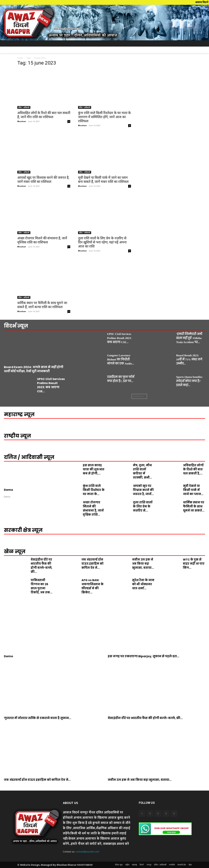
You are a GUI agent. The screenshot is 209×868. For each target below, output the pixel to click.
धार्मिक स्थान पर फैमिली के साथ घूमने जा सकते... (194, 506)
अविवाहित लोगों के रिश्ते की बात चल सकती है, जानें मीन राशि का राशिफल (44, 115)
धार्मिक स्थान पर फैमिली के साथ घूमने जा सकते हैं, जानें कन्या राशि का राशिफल (42, 305)
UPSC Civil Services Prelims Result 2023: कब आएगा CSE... (51, 385)
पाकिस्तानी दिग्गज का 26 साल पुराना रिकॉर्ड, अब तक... (42, 586)
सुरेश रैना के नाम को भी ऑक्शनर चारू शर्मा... (143, 584)
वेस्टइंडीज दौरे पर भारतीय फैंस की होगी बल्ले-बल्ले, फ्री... (41, 566)
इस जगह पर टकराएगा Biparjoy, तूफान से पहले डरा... (144, 656)
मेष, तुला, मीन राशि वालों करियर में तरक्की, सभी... (142, 471)
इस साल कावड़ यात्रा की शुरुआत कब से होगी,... (94, 469)
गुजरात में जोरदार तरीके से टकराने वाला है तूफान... (38, 718)
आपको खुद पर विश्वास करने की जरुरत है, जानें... (143, 490)
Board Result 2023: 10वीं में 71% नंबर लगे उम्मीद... (189, 360)
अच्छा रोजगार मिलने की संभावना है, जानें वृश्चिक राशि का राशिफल (42, 240)
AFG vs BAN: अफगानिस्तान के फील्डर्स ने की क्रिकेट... (92, 586)
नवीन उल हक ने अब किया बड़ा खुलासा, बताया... (143, 564)
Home (20, 58)
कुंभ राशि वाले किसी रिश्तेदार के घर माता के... (94, 490)
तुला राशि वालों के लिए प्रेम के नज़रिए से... (143, 506)
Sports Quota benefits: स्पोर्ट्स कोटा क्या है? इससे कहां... (189, 381)
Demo (8, 490)
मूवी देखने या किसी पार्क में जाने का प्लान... (193, 490)
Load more (139, 396)
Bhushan (22, 121)
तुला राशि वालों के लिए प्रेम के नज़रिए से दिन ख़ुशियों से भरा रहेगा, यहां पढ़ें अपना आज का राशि (102, 242)
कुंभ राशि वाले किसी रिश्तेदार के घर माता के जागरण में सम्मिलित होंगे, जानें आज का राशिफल (104, 117)
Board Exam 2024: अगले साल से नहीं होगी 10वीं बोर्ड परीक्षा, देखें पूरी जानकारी (34, 369)
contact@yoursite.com (87, 852)
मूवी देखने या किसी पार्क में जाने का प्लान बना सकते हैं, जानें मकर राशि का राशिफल (103, 180)
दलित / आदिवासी (24, 107)
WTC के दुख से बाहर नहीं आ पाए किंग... (194, 564)
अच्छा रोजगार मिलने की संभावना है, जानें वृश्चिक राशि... (93, 508)
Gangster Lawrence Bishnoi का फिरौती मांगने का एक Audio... (121, 360)
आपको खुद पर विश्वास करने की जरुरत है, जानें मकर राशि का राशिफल (43, 180)
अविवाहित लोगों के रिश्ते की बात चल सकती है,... (193, 469)
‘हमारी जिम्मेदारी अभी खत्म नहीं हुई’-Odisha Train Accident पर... (189, 338)
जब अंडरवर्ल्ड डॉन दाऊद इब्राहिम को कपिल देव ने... (92, 564)
